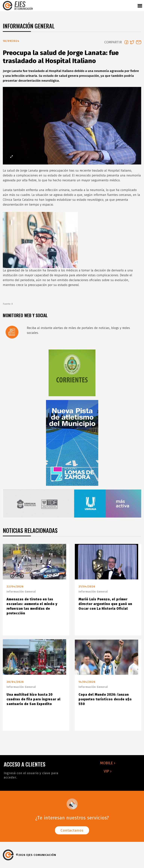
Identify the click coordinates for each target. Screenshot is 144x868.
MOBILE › (108, 763)
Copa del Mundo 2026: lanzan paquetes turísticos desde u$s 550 (105, 699)
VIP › (108, 771)
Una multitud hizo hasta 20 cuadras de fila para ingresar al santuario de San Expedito (34, 699)
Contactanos (72, 830)
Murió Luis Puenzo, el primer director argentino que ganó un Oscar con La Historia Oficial (105, 604)
